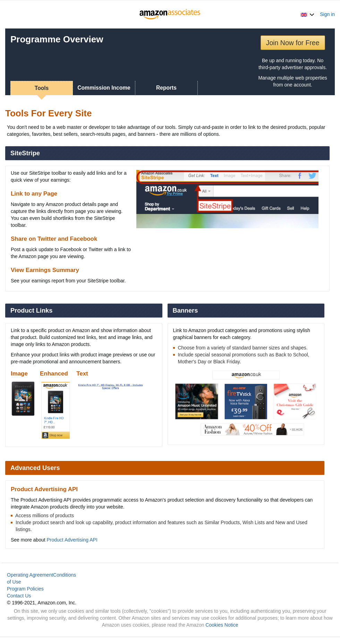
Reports (166, 88)
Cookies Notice (222, 625)
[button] (308, 14)
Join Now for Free (293, 43)
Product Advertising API (72, 540)
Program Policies (25, 589)
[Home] (170, 14)
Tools (42, 88)
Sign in (327, 14)
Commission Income (104, 88)
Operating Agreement (30, 575)
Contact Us (19, 596)
